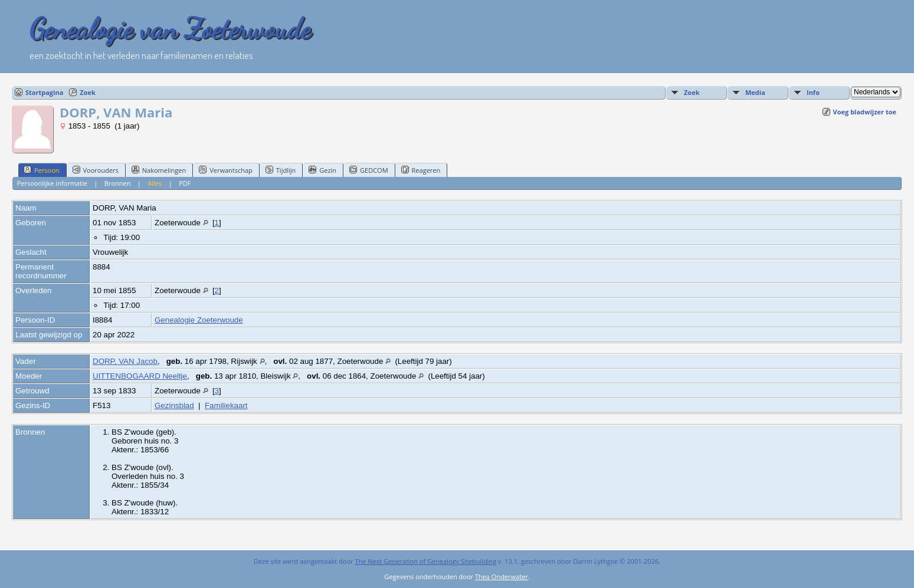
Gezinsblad (174, 405)
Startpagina (44, 92)
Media (755, 92)
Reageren (421, 170)
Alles (155, 183)
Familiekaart (226, 405)
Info (813, 92)
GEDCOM (368, 170)
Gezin (322, 170)
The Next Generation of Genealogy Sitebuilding (425, 561)
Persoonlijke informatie (52, 183)
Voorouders (96, 170)
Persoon (42, 170)
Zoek (88, 92)
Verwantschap (226, 170)
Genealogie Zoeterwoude (199, 320)
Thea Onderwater (502, 576)
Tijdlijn (281, 170)
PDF (185, 183)
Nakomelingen (159, 170)
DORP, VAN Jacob (125, 361)
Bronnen (118, 183)
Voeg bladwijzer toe (865, 112)
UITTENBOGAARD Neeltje (140, 376)
